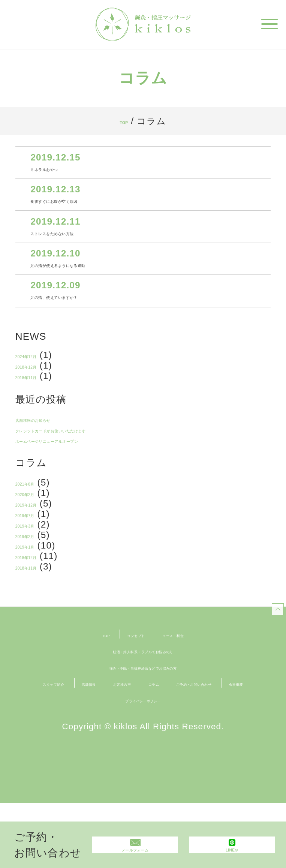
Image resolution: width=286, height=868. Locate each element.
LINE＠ (232, 854)
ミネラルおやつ (65, 170)
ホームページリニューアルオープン (93, 471)
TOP (124, 121)
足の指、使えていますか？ (88, 315)
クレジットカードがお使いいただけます (103, 458)
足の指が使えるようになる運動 (98, 278)
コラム (235, 732)
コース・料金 (192, 683)
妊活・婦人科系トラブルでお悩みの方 (143, 699)
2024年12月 (41, 377)
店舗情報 (125, 732)
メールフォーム (135, 854)
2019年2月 (39, 577)
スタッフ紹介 (64, 732)
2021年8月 (39, 515)
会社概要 (196, 748)
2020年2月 (39, 528)
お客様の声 (182, 732)
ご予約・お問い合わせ (117, 748)
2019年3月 (39, 565)
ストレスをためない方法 (84, 242)
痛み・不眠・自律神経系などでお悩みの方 (143, 716)
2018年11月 (41, 401)
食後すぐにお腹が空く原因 (88, 206)
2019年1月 (39, 590)
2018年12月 (41, 389)
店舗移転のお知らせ (58, 446)
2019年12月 (41, 540)
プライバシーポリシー (143, 764)
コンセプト (126, 683)
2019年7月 (39, 552)
